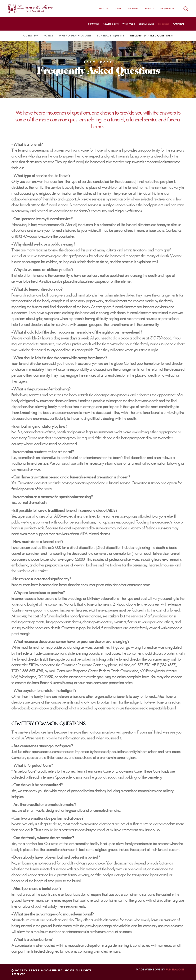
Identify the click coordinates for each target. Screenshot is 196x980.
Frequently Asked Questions (151, 36)
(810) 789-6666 (167, 9)
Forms (118, 9)
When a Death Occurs (75, 36)
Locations (133, 9)
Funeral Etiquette (111, 36)
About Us (104, 9)
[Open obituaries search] (186, 9)
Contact (149, 9)
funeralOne (175, 969)
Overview (31, 36)
